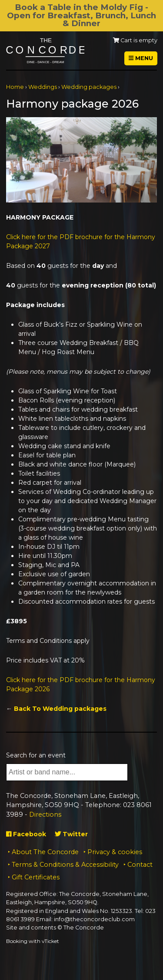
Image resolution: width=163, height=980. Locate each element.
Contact (140, 865)
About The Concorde (45, 852)
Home (15, 87)
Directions (45, 814)
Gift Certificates (36, 877)
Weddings (43, 87)
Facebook (26, 834)
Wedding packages (89, 87)
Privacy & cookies (115, 852)
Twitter (71, 834)
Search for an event (36, 755)
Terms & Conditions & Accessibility (65, 865)
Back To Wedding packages (60, 709)
